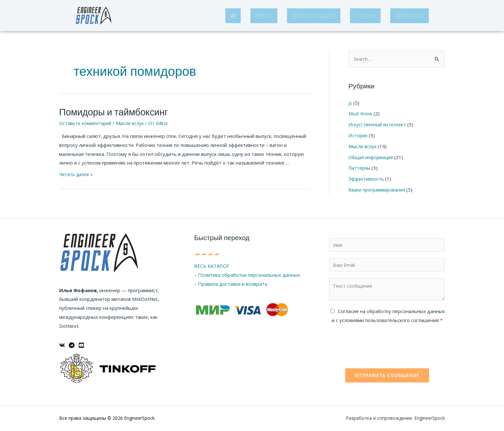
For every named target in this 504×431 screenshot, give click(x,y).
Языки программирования (378, 190)
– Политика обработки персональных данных (247, 273)
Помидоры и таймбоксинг (106, 111)
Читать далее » (77, 173)
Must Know (361, 114)
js (350, 103)
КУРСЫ (264, 16)
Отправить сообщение (387, 375)
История (358, 136)
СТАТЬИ (365, 16)
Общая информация (372, 157)
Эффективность (367, 179)
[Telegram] (72, 344)
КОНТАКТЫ (410, 16)
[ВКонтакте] (62, 344)
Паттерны (360, 168)
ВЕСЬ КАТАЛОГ (212, 265)
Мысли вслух (133, 121)
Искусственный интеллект (379, 125)
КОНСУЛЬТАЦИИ (314, 16)
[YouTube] (81, 344)
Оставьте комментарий (86, 121)
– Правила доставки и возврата (231, 282)
